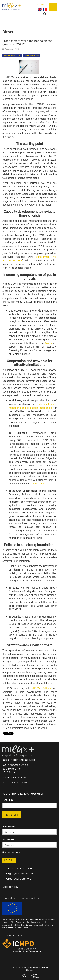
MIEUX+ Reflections (12, 56)
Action (48, 343)
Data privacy (10, 887)
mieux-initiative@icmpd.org (19, 760)
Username (8, 827)
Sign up (44, 4)
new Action (39, 484)
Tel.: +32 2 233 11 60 (14, 777)
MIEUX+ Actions (41, 688)
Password (8, 840)
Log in (36, 4)
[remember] (3, 852)
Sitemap (29, 970)
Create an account (19, 868)
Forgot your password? (19, 879)
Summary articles (32, 56)
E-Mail (6, 800)
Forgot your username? (19, 874)
